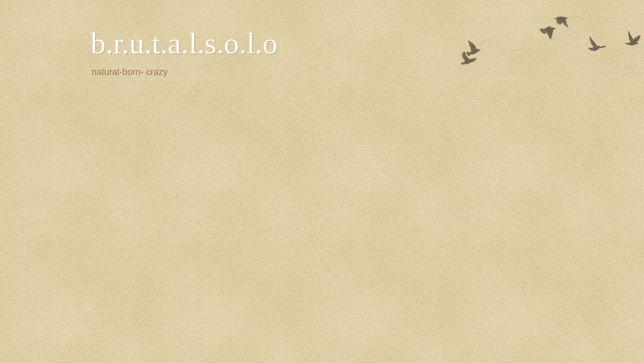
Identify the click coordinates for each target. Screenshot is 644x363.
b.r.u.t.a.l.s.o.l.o (184, 43)
